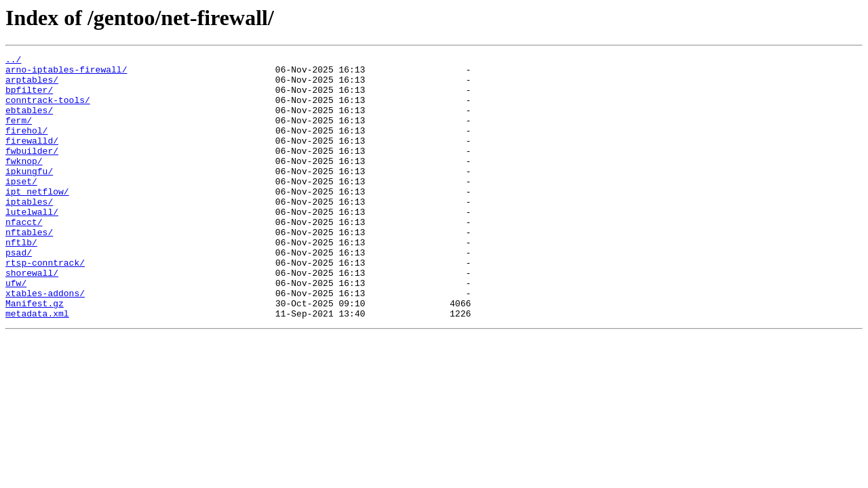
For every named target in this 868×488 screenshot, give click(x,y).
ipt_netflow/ (37, 220)
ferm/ (19, 134)
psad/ (19, 293)
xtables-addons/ (45, 342)
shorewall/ (32, 317)
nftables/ (29, 268)
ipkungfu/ (29, 195)
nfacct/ (24, 256)
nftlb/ (21, 281)
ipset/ (21, 207)
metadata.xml (37, 366)
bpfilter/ (29, 98)
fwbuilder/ (32, 171)
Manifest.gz (35, 354)
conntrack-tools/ (48, 110)
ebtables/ (29, 122)
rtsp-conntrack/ (45, 305)
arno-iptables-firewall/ (66, 73)
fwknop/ (24, 183)
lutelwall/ (32, 244)
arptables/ (32, 85)
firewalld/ (32, 159)
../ (13, 61)
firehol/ (26, 146)
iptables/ (29, 232)
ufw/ (16, 329)
